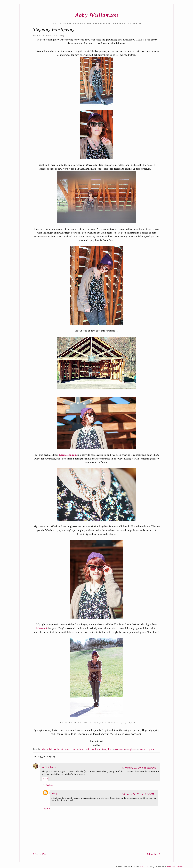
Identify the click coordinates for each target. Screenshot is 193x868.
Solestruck (42, 628)
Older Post (154, 854)
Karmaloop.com (68, 455)
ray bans (109, 749)
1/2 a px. (144, 867)
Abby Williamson (96, 15)
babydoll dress (48, 749)
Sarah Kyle (49, 767)
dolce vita (70, 749)
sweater (142, 749)
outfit (100, 749)
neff (88, 749)
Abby (55, 793)
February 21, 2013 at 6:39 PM (139, 768)
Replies (49, 785)
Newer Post (40, 854)
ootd (93, 749)
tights (151, 749)
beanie (60, 749)
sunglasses (132, 749)
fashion (80, 749)
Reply (45, 779)
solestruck (120, 749)
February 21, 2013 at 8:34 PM (138, 794)
